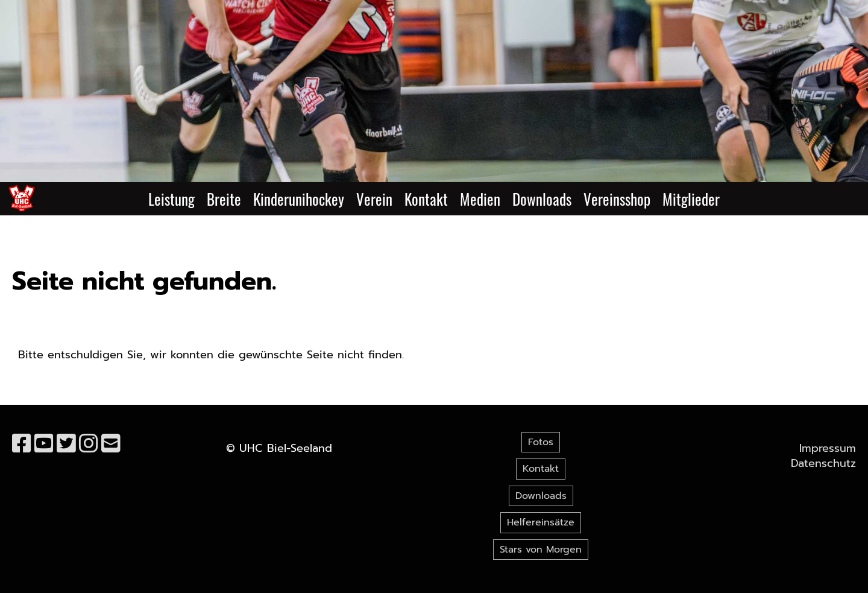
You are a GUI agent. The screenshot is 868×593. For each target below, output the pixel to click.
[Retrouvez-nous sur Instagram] (89, 444)
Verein (374, 199)
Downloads (542, 199)
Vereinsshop (617, 199)
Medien (480, 199)
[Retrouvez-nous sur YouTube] (44, 444)
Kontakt (426, 199)
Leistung (171, 199)
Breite (224, 199)
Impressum (828, 448)
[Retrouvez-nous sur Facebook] (22, 444)
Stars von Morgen (541, 550)
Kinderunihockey (299, 199)
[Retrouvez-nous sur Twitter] (66, 444)
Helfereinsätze (541, 522)
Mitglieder (691, 199)
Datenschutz (823, 463)
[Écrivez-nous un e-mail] (111, 444)
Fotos (541, 442)
